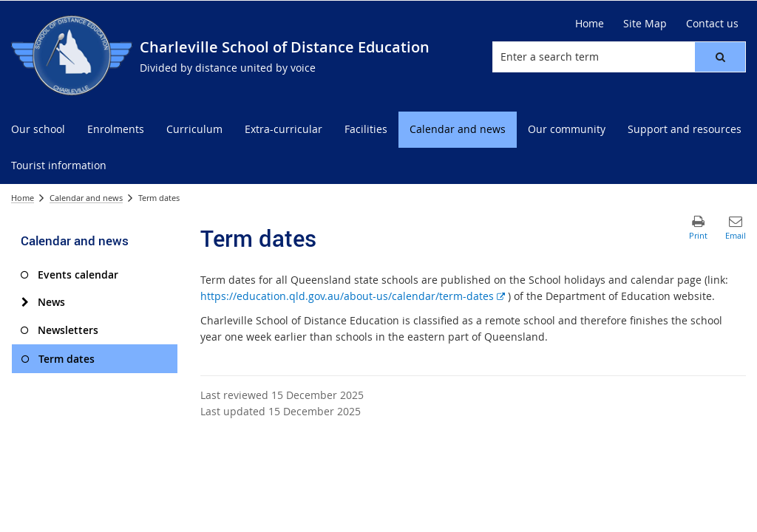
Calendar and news (86, 198)
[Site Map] (645, 24)
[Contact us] (712, 24)
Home (23, 198)
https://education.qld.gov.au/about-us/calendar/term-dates (353, 296)
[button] (720, 57)
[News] (25, 302)
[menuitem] (38, 130)
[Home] (590, 24)
